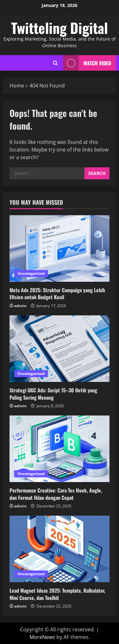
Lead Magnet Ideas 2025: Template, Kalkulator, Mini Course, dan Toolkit (57, 594)
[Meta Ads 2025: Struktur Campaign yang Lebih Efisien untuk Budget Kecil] (60, 248)
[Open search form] (55, 63)
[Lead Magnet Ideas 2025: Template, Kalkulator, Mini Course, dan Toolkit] (60, 549)
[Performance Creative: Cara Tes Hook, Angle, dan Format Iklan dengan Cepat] (60, 449)
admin (20, 306)
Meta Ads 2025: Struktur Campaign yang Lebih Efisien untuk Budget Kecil (57, 293)
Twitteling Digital (60, 28)
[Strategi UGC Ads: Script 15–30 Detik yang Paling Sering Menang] (60, 349)
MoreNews (42, 637)
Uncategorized (31, 273)
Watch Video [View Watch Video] (87, 63)
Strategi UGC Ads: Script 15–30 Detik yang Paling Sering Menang (53, 394)
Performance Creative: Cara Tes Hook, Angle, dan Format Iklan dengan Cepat (56, 494)
